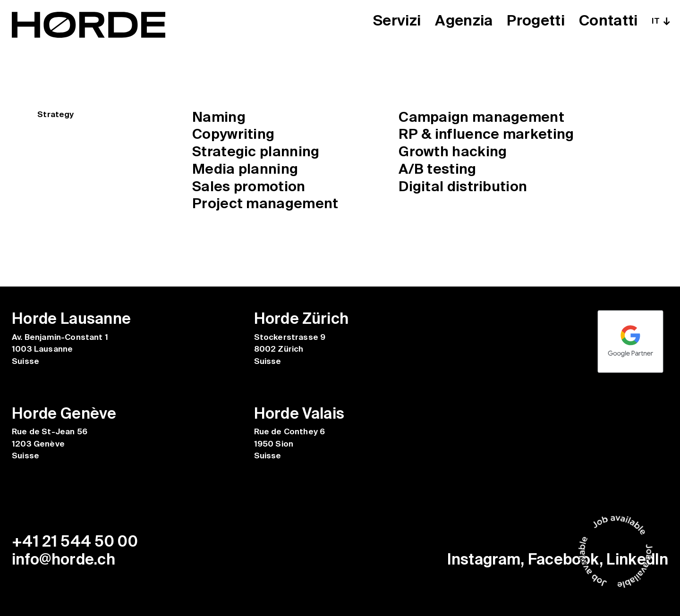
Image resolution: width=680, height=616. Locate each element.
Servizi (395, 21)
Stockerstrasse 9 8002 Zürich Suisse (290, 349)
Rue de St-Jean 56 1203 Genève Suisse (50, 444)
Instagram (484, 560)
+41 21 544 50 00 (75, 542)
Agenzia (462, 21)
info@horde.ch (64, 560)
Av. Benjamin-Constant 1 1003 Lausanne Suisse (60, 349)
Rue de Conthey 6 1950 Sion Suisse (290, 444)
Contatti (608, 21)
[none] (660, 21)
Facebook (564, 560)
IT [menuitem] (655, 21)
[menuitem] (660, 21)
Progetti (535, 21)
